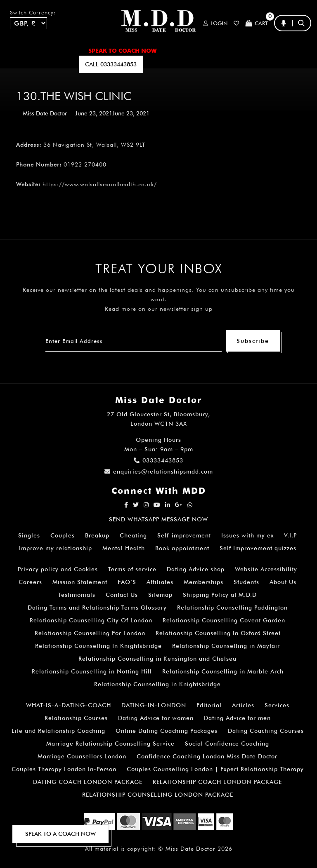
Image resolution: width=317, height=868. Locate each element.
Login (215, 23)
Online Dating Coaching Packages (167, 731)
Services (277, 705)
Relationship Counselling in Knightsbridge (157, 684)
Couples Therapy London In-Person (64, 769)
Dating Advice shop (196, 569)
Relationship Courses (76, 718)
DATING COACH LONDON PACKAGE (88, 782)
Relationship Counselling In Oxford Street (218, 633)
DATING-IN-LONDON (154, 705)
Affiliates (160, 582)
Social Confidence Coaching (227, 744)
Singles (29, 535)
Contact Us (122, 595)
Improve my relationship (56, 548)
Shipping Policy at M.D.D (220, 595)
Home (18, 51)
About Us (283, 582)
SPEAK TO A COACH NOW (60, 834)
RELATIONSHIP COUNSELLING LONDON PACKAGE (158, 795)
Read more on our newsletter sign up (159, 309)
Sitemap (160, 595)
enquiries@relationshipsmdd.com (159, 472)
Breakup (97, 535)
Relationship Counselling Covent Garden (224, 620)
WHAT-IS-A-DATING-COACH (69, 705)
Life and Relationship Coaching (58, 731)
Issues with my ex (247, 535)
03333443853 (158, 460)
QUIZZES (205, 64)
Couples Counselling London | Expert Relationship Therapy (215, 769)
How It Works (231, 51)
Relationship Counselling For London (90, 633)
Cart (257, 23)
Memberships (203, 582)
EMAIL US (171, 64)
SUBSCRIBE (54, 64)
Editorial (209, 705)
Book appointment (182, 548)
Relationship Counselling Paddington (232, 608)
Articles (243, 705)
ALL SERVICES (58, 51)
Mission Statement (80, 582)
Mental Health (124, 548)
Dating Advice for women (156, 718)
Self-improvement (184, 535)
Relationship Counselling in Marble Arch (223, 671)
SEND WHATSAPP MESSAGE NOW (158, 519)
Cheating (133, 535)
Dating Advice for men (237, 718)
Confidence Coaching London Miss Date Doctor (207, 756)
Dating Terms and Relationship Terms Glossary (97, 608)
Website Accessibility (266, 569)
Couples (63, 535)
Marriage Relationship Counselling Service (110, 744)
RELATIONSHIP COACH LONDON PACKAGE (217, 782)
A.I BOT (20, 64)
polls (235, 64)
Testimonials (77, 595)
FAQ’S (273, 51)
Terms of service (132, 569)
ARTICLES (182, 51)
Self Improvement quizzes (258, 548)
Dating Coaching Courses (266, 731)
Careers (30, 582)
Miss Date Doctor (45, 113)
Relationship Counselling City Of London (91, 620)
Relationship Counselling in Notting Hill (92, 671)
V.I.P (290, 535)
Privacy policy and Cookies (58, 569)
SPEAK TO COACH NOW (123, 51)
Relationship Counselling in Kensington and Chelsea (157, 659)
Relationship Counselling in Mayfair (226, 646)
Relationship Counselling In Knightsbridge (98, 646)
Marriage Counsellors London (82, 756)
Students (246, 582)
